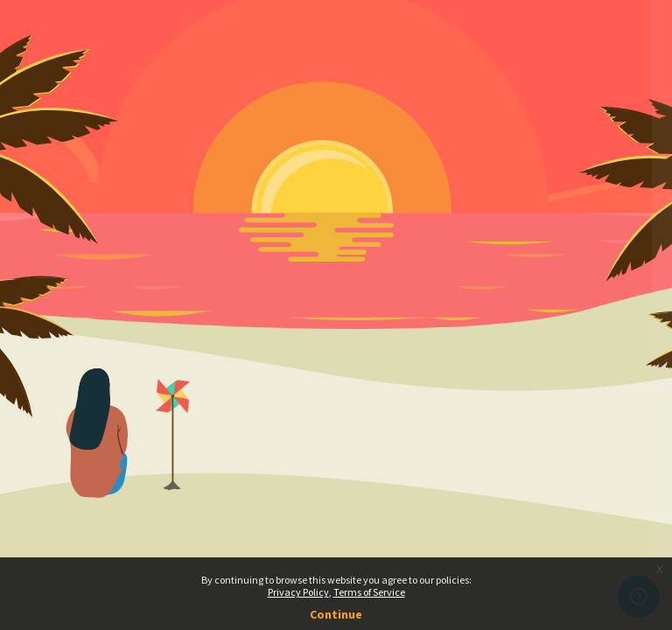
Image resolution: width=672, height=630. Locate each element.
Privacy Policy (298, 592)
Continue (336, 614)
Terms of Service (369, 592)
